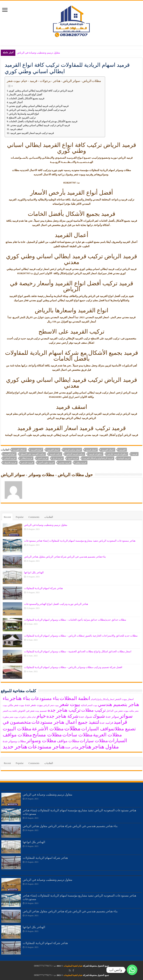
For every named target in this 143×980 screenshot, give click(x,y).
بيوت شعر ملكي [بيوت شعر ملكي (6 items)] (16, 705)
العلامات (49, 517)
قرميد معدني (65, 463)
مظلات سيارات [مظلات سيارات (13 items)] (94, 741)
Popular (20, 517)
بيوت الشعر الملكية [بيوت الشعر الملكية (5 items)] (89, 705)
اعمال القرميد (108, 450)
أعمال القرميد (16, 102)
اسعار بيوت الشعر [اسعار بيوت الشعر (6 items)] (124, 699)
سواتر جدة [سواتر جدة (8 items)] (112, 717)
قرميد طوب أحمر (46, 463)
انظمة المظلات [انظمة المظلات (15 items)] (75, 698)
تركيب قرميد (55, 454)
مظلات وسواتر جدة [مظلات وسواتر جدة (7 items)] (14, 741)
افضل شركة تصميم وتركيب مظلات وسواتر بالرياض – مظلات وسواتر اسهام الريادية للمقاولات (73, 667)
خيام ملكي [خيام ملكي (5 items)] (31, 717)
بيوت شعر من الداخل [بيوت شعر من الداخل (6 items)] (117, 711)
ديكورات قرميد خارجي (117, 454)
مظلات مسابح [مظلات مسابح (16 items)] (47, 735)
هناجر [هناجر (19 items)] (85, 747)
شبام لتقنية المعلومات (73, 966)
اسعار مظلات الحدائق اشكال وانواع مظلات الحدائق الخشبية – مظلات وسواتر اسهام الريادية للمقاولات (78, 651)
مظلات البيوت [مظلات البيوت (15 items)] (17, 729)
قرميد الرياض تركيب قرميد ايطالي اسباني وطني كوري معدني (39, 106)
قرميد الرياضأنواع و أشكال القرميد (98, 458)
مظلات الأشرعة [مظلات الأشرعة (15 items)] (48, 729)
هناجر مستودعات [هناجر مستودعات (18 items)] (46, 747)
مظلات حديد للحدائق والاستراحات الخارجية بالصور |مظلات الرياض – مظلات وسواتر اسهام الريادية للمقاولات (81, 636)
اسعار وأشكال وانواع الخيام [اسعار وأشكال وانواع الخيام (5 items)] (103, 699)
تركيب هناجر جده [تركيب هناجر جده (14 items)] (64, 710)
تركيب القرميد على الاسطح (22, 118)
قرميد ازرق (58, 458)
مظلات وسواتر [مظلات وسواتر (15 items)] (41, 741)
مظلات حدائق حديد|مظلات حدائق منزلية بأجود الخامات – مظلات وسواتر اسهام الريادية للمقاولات (75, 620)
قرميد (135, 454)
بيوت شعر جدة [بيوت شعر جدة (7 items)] (34, 705)
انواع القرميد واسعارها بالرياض (24, 114)
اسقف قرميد (16, 129)
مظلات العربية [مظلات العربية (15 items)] (107, 735)
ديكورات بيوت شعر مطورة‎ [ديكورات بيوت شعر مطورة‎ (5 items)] (14, 717)
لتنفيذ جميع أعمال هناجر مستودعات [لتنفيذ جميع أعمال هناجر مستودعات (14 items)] (65, 722)
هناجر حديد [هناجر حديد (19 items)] (15, 747)
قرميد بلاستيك (10, 463)
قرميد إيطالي (27, 458)
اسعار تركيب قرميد (73, 450)
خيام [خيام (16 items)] (41, 716)
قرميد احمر (42, 458)
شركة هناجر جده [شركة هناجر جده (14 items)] (62, 716)
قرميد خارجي (27, 463)
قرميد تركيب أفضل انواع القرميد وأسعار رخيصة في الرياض (37, 110)
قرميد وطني (81, 463)
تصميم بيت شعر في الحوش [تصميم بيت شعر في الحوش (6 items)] (32, 711)
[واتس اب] (132, 970)
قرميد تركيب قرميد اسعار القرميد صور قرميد (32, 133)
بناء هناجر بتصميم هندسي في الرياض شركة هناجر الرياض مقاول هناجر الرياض (65, 557)
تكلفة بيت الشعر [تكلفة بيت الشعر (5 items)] (10, 711)
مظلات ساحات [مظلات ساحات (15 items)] (77, 735)
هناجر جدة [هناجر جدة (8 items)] (72, 747)
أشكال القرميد (19, 450)
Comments (34, 517)
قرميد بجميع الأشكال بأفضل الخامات (27, 98)
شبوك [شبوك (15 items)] (99, 716)
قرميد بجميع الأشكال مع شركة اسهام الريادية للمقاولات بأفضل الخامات (43, 121)
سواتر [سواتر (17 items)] (126, 716)
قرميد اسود (73, 458)
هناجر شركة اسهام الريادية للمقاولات (43, 588)
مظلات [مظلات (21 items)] (72, 728)
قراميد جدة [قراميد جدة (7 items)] (106, 723)
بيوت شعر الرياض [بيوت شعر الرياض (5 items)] (51, 705)
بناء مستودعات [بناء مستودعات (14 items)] (45, 698)
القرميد (122, 450)
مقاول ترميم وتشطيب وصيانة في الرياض (38, 53)
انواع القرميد (10, 454)
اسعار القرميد (53, 450)
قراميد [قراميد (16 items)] (120, 722)
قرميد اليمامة (124, 458)
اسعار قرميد (91, 450)
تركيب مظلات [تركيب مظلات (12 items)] (93, 710)
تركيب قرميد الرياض (75, 454)
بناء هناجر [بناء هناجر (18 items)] (20, 698)
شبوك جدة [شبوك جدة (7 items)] (86, 717)
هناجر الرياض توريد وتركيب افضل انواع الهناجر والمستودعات (56, 604)
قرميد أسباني (10, 458)
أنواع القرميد (36, 450)
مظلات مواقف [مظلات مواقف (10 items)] (68, 741)
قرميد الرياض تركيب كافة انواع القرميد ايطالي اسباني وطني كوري (41, 91)
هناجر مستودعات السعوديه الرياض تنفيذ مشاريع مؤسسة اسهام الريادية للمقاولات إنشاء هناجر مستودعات (80, 541)
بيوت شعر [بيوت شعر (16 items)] (70, 704)
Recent (7, 517)
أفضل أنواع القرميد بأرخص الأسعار (25, 95)
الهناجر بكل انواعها (34, 572)
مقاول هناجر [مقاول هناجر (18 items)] (106, 747)
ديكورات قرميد (95, 454)
